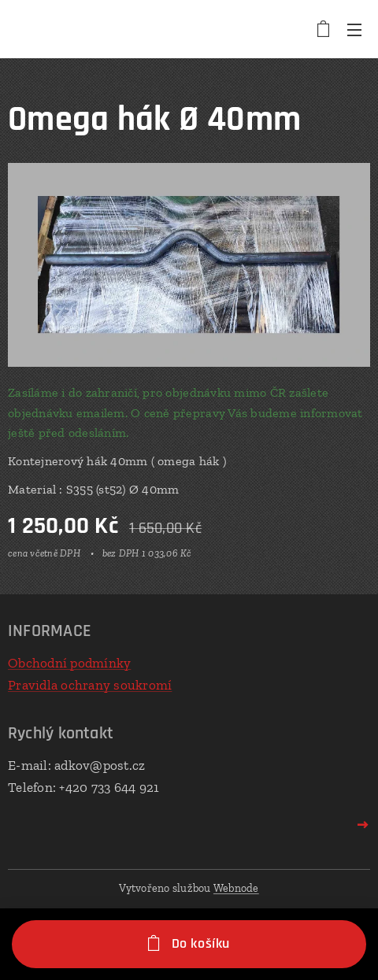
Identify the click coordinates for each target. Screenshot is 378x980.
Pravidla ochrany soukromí (90, 684)
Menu (354, 30)
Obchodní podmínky (69, 663)
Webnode (236, 888)
